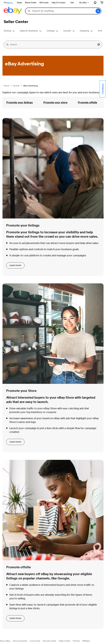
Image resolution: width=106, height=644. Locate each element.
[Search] (53, 44)
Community (35, 641)
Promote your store (55, 103)
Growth (16, 86)
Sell (72, 2)
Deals (19, 2)
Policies (76, 641)
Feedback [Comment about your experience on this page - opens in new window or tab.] (103, 89)
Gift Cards (44, 2)
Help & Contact (59, 2)
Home (6, 86)
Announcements (20, 641)
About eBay (5, 641)
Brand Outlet (31, 2)
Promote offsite (88, 103)
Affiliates (86, 641)
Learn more (15, 265)
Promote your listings (20, 103)
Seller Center (65, 641)
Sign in (10, 2)
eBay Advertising (31, 86)
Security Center (49, 641)
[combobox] (63, 11)
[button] (98, 11)
